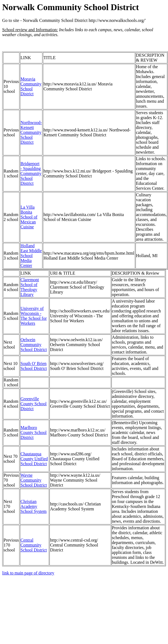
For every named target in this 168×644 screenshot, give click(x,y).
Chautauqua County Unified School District (34, 459)
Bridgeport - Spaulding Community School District (31, 173)
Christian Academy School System (34, 506)
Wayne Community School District (34, 480)
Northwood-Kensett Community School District (31, 132)
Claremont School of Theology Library (30, 287)
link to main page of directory (28, 573)
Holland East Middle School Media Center (31, 256)
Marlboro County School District (34, 432)
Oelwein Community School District (34, 345)
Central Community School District (34, 545)
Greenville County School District (34, 404)
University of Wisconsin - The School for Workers (34, 316)
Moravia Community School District (31, 86)
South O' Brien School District (34, 366)
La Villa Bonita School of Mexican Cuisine (29, 217)
